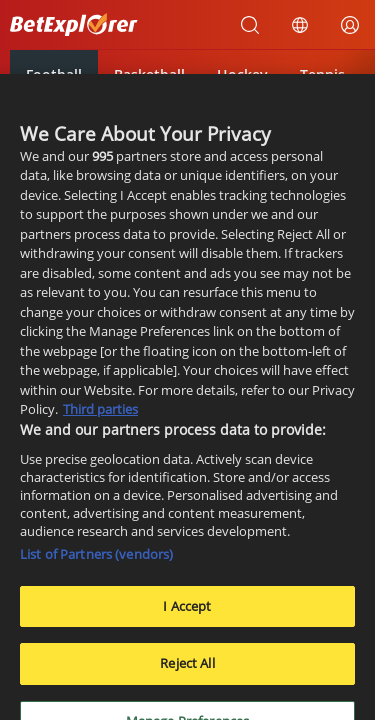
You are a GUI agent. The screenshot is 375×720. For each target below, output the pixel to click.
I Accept (187, 612)
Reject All (187, 670)
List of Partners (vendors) (96, 560)
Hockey (242, 74)
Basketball (149, 74)
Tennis (322, 74)
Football (54, 74)
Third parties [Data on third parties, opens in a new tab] (100, 416)
